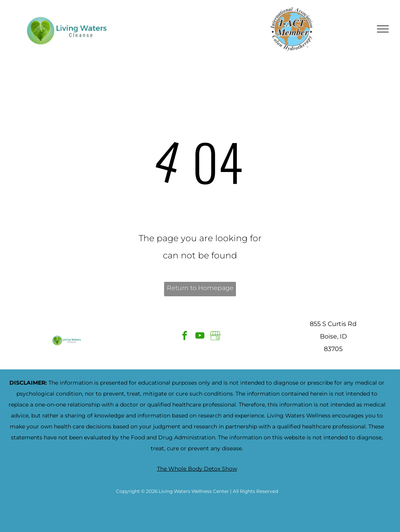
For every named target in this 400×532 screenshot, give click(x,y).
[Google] (215, 337)
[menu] (383, 29)
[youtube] (200, 337)
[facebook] (185, 337)
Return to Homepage (200, 288)
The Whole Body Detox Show (197, 469)
